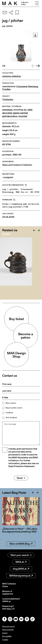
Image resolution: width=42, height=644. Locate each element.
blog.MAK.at (21, 569)
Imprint (5, 633)
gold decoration (10, 116)
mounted (23, 116)
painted (24, 113)
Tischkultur (8, 99)
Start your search (21, 555)
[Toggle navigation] (37, 3)
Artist (6, 234)
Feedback (9, 413)
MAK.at (21, 562)
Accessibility (7, 636)
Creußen (6, 89)
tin (25, 110)
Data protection (8, 630)
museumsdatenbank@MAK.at (11, 600)
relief (30, 110)
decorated (7, 113)
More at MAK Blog (21, 544)
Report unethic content (14, 408)
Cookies (5, 640)
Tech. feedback (11, 417)
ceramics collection (12, 76)
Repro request (11, 403)
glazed (16, 113)
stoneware (7, 110)
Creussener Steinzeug (27, 86)
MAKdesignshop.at (21, 576)
